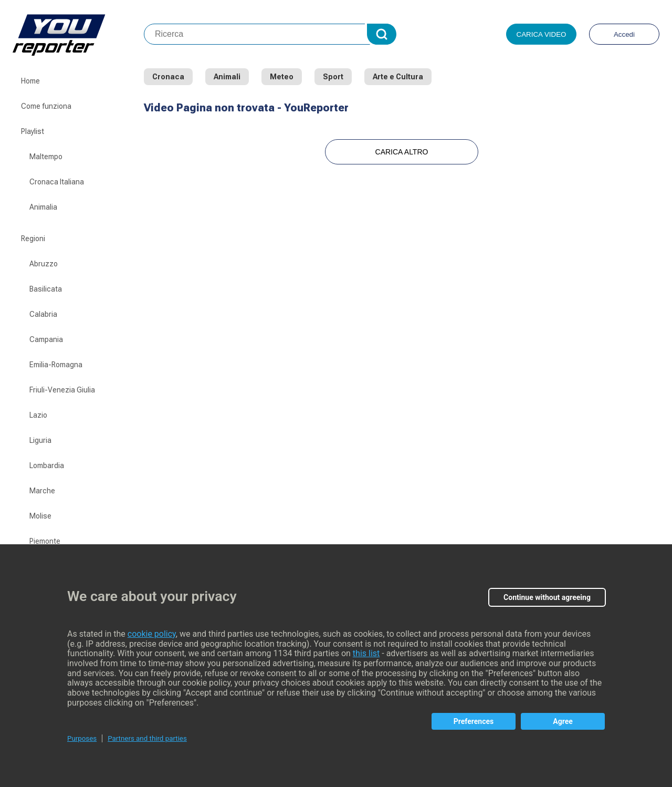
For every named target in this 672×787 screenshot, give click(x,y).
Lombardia (47, 465)
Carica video (542, 34)
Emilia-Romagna (56, 365)
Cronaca (168, 77)
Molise (40, 516)
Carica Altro (402, 152)
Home (30, 81)
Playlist (33, 131)
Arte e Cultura (398, 77)
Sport (333, 77)
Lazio (38, 415)
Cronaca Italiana (57, 182)
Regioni (33, 239)
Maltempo (46, 157)
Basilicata (46, 289)
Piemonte (45, 541)
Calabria (43, 314)
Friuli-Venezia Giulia (62, 390)
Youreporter (78, 34)
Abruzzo (44, 264)
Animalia (43, 207)
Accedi (624, 34)
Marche (42, 491)
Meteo (282, 77)
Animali (227, 77)
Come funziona (46, 106)
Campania (46, 339)
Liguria (40, 440)
